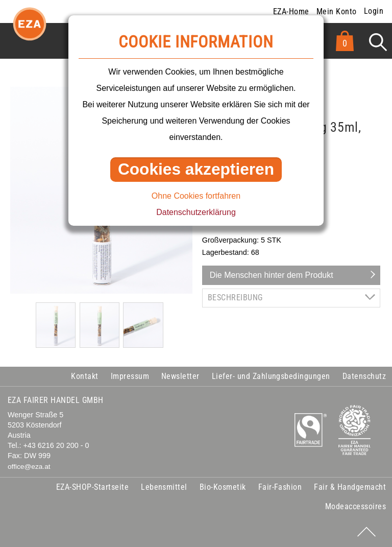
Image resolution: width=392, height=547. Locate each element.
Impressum (130, 376)
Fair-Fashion (280, 487)
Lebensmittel (164, 487)
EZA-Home (291, 11)
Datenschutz (364, 376)
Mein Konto (337, 11)
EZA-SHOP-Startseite (92, 487)
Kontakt (84, 376)
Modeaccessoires (356, 506)
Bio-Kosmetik (223, 487)
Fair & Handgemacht (350, 487)
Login (374, 11)
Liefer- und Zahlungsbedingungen (271, 376)
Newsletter (180, 376)
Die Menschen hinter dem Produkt (272, 275)
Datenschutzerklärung (196, 212)
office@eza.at (29, 467)
